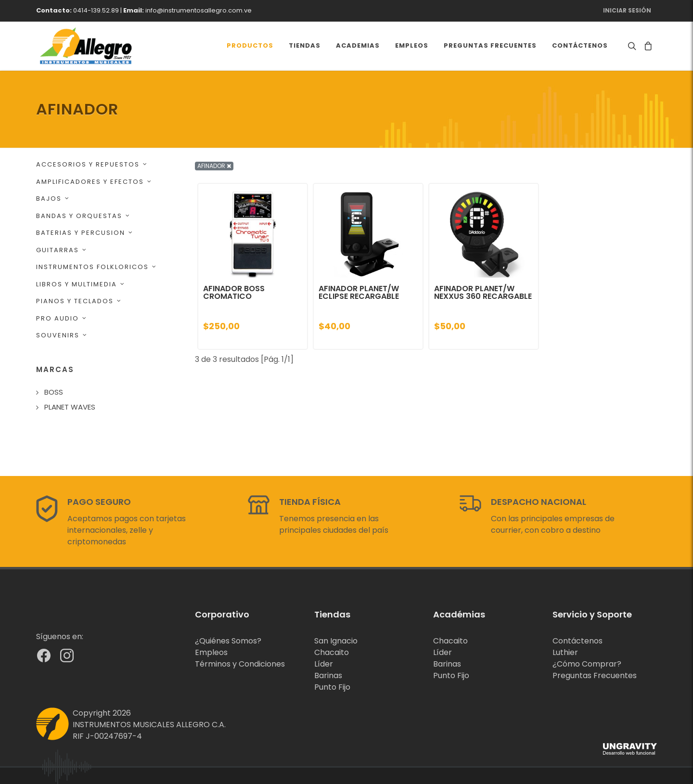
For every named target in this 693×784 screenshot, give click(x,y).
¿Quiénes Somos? (228, 641)
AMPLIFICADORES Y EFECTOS (94, 182)
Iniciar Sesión (627, 10)
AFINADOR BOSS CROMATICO (234, 292)
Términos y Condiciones (240, 664)
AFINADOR (214, 166)
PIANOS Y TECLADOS (79, 301)
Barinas (328, 675)
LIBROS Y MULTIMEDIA (81, 284)
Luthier (565, 652)
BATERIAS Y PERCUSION (85, 233)
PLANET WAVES (70, 407)
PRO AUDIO (62, 318)
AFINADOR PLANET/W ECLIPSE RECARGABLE (359, 292)
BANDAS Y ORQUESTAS (83, 216)
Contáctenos (577, 641)
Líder (324, 664)
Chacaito (332, 652)
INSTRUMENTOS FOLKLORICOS (96, 267)
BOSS (54, 392)
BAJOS (53, 199)
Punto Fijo (332, 687)
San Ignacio (336, 641)
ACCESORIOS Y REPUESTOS (92, 164)
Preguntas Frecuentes (595, 675)
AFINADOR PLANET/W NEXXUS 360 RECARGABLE (483, 292)
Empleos (211, 652)
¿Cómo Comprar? (587, 664)
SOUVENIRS (62, 335)
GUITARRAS (62, 250)
